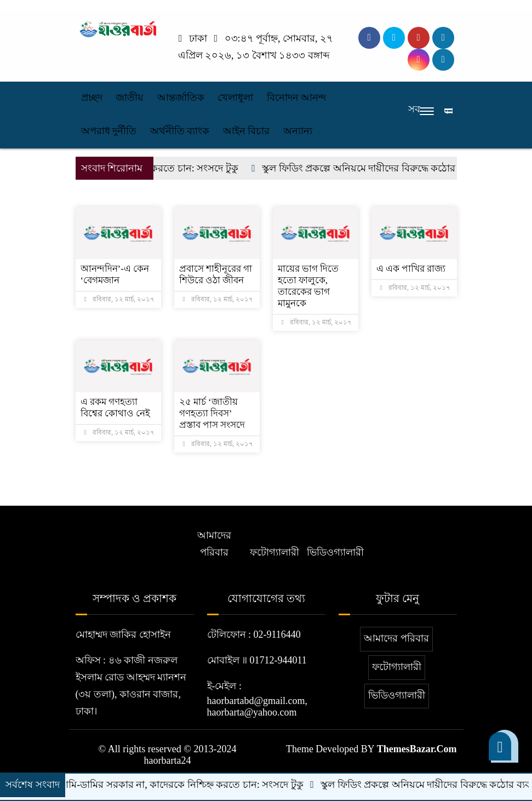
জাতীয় (130, 98)
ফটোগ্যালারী (274, 552)
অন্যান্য (298, 131)
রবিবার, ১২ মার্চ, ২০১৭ (119, 299)
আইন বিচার (247, 131)
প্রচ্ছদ (92, 98)
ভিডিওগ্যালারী (335, 552)
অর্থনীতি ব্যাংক (180, 131)
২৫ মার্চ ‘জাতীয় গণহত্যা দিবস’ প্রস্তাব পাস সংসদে (212, 413)
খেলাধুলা (235, 98)
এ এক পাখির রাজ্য (411, 269)
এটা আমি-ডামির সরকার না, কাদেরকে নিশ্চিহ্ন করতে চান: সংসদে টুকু (179, 785)
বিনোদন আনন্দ (297, 98)
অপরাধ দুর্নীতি (109, 131)
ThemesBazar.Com (417, 749)
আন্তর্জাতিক (181, 98)
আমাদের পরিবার (214, 544)
